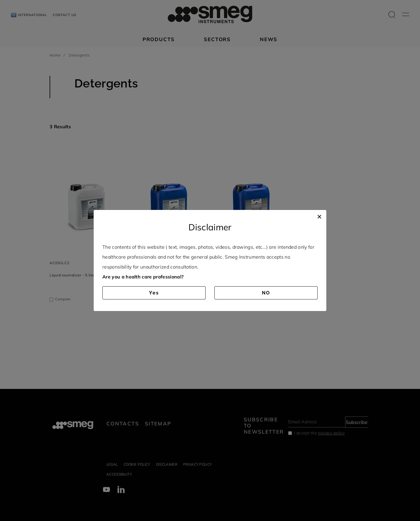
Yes (154, 293)
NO (266, 293)
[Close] (319, 216)
